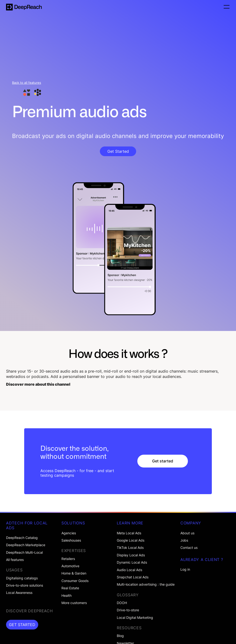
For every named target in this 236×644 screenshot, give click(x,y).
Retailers (68, 559)
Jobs (184, 540)
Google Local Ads (131, 540)
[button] (226, 7)
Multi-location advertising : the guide (146, 584)
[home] (24, 7)
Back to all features (27, 83)
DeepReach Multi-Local (24, 552)
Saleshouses (71, 540)
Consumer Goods (75, 581)
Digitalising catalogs (22, 578)
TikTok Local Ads (130, 548)
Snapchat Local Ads (133, 577)
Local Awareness (19, 593)
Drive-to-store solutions (25, 585)
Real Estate (70, 588)
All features (15, 560)
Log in (185, 569)
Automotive (70, 566)
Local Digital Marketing (135, 618)
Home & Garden (74, 573)
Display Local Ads (131, 555)
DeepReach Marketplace (26, 545)
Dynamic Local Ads (132, 562)
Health (66, 596)
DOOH (122, 603)
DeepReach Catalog (22, 538)
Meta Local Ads (129, 533)
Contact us (189, 548)
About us (187, 533)
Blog (120, 636)
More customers (74, 603)
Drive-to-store (128, 610)
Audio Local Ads (129, 570)
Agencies (69, 533)
